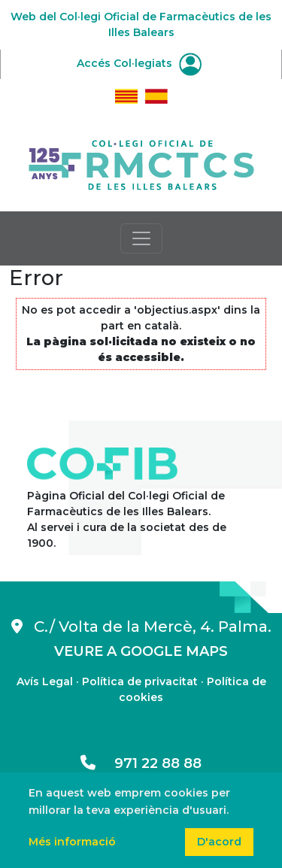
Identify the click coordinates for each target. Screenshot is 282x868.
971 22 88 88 (141, 763)
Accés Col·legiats (139, 63)
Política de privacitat (140, 681)
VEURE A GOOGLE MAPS (141, 651)
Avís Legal (45, 681)
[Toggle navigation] (141, 238)
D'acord (219, 842)
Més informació (72, 842)
